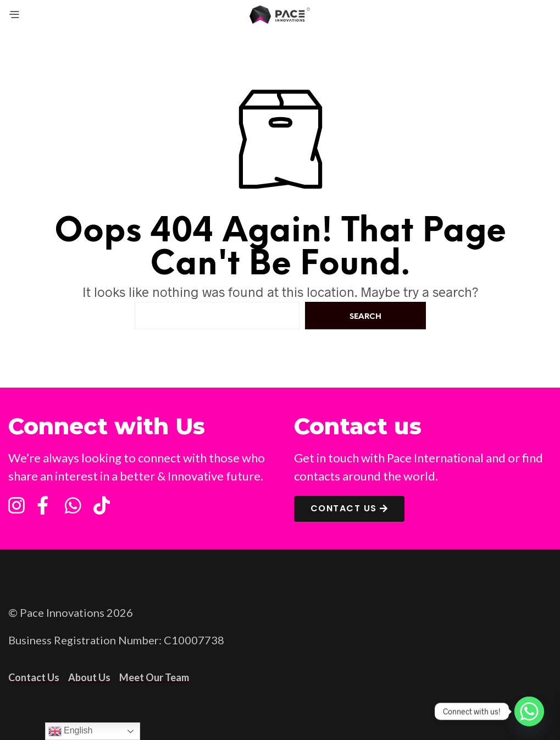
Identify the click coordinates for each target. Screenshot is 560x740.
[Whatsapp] (529, 711)
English (71, 731)
